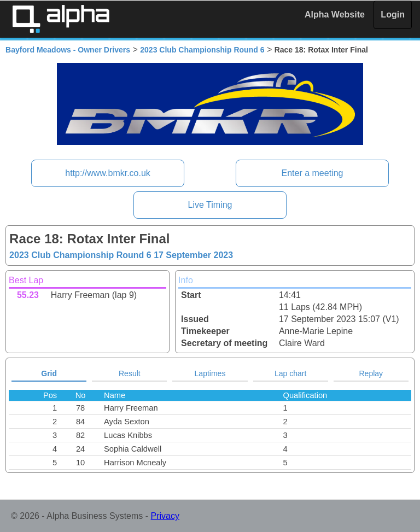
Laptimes (210, 373)
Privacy (165, 516)
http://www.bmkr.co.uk (108, 173)
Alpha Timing (61, 19)
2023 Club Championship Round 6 (202, 50)
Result (130, 373)
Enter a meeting (312, 173)
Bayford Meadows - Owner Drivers (68, 50)
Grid (49, 373)
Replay (371, 373)
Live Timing (210, 205)
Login (393, 14)
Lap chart (290, 373)
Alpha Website (335, 14)
